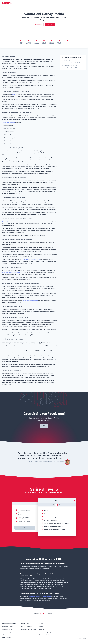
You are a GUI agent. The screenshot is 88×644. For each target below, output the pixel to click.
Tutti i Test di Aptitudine (26, 627)
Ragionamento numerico (8, 627)
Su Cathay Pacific (66, 61)
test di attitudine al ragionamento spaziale (14, 222)
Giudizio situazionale (7, 638)
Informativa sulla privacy (45, 633)
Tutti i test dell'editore (26, 633)
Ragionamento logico (7, 635)
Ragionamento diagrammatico (9, 633)
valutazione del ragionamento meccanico (13, 273)
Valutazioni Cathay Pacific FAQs (69, 68)
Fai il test (44, 426)
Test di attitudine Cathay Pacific (69, 66)
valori (14, 95)
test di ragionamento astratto (32, 260)
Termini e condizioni (44, 635)
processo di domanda (9, 123)
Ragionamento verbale (7, 630)
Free (25, 528)
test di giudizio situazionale (30, 301)
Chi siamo (42, 630)
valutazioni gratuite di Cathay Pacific (40, 597)
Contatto (42, 627)
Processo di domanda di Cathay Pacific (71, 63)
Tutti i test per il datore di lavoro (28, 630)
